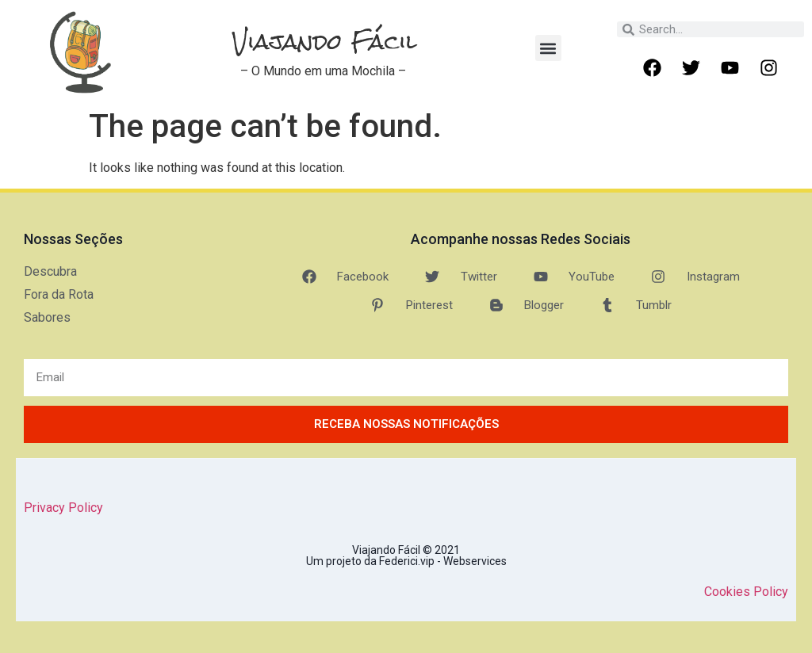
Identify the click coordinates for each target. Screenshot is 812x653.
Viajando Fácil (325, 42)
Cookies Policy (746, 592)
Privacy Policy (63, 508)
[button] (548, 48)
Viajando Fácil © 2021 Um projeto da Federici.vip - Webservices (406, 556)
